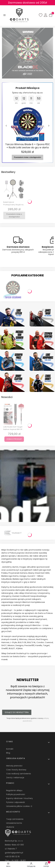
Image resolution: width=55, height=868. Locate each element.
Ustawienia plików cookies (18, 806)
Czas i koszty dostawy (16, 770)
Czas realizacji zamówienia (19, 774)
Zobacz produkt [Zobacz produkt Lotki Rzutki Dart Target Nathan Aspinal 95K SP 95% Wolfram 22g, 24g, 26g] (14, 439)
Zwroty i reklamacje (15, 778)
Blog (8, 753)
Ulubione (10, 827)
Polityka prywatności (16, 794)
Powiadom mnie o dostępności (27, 157)
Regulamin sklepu (14, 790)
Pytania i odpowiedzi (16, 802)
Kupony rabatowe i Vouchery (20, 798)
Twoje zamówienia (15, 819)
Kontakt (10, 749)
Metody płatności (14, 766)
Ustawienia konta (14, 823)
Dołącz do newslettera (17, 712)
